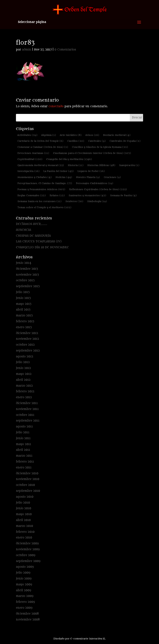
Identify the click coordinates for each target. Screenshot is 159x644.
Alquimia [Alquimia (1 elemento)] (49, 135)
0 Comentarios (65, 50)
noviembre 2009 (28, 549)
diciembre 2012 (27, 333)
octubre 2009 (26, 555)
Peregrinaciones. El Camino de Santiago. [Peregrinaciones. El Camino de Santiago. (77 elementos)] (45, 183)
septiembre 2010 (28, 491)
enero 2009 (24, 608)
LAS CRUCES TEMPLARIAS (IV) (39, 242)
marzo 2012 (24, 386)
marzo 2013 (24, 316)
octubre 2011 (25, 415)
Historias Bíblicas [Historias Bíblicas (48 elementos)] (101, 165)
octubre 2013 (25, 280)
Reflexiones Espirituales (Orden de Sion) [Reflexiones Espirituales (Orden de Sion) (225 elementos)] (98, 189)
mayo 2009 (24, 584)
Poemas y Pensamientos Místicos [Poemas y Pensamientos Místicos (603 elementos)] (41, 189)
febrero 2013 (25, 321)
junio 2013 (23, 298)
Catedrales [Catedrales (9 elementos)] (97, 141)
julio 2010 (23, 503)
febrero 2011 (25, 462)
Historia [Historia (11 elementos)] (76, 165)
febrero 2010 (25, 532)
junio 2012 (23, 368)
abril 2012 (23, 380)
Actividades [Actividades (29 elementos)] (27, 135)
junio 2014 (24, 263)
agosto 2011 (24, 427)
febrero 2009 (25, 602)
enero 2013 (24, 327)
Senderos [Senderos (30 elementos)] (74, 201)
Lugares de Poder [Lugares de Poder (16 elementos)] (91, 171)
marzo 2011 (24, 456)
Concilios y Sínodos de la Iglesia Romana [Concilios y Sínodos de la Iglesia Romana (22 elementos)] (100, 147)
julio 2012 (23, 362)
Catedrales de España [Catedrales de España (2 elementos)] (125, 141)
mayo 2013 (24, 304)
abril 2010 (23, 520)
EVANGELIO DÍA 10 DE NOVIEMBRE (42, 247)
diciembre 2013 (27, 269)
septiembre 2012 (28, 351)
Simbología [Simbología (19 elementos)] (97, 201)
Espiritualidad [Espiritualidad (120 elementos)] (30, 159)
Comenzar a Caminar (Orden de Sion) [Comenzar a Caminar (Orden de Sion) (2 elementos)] (43, 147)
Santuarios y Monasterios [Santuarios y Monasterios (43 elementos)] (87, 195)
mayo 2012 (24, 374)
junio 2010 (23, 508)
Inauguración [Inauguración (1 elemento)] (129, 165)
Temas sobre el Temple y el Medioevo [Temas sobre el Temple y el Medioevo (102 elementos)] (44, 207)
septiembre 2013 (28, 286)
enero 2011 (24, 468)
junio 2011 (23, 438)
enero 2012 (24, 397)
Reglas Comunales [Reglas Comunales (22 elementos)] (32, 195)
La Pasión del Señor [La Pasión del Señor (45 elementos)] (58, 171)
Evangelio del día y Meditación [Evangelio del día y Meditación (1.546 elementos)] (69, 159)
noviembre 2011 (27, 409)
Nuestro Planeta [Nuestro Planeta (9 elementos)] (88, 177)
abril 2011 (23, 450)
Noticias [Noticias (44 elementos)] (64, 177)
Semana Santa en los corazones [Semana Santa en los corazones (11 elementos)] (39, 201)
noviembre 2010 (28, 479)
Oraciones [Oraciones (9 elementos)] (112, 177)
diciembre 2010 (27, 473)
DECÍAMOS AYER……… (32, 224)
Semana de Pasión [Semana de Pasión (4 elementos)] (123, 195)
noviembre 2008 (28, 620)
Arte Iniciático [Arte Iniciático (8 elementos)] (71, 135)
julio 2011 (23, 432)
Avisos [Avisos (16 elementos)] (92, 135)
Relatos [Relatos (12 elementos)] (57, 195)
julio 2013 (23, 292)
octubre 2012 (25, 345)
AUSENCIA (23, 230)
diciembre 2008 (27, 614)
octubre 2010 (25, 485)
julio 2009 (23, 573)
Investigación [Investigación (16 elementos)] (28, 171)
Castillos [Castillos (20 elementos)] (76, 141)
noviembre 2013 (27, 275)
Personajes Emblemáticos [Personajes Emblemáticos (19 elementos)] (95, 183)
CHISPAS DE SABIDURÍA (33, 236)
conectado (56, 106)
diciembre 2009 (27, 543)
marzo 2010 (24, 526)
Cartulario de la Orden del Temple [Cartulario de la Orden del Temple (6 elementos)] (40, 141)
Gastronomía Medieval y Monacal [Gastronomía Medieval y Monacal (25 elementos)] (41, 165)
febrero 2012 (25, 391)
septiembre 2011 (28, 421)
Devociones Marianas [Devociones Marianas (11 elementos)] (33, 153)
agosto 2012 (25, 357)
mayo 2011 (23, 444)
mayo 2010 (24, 514)
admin (27, 50)
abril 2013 (23, 310)
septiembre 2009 (28, 561)
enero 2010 (24, 538)
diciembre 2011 (27, 403)
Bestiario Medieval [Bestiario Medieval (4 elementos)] (117, 135)
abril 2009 (23, 590)
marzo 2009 (25, 596)
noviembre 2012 (27, 339)
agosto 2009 (25, 567)
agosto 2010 (25, 497)
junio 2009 (24, 579)
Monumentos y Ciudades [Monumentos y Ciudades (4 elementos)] (34, 177)
